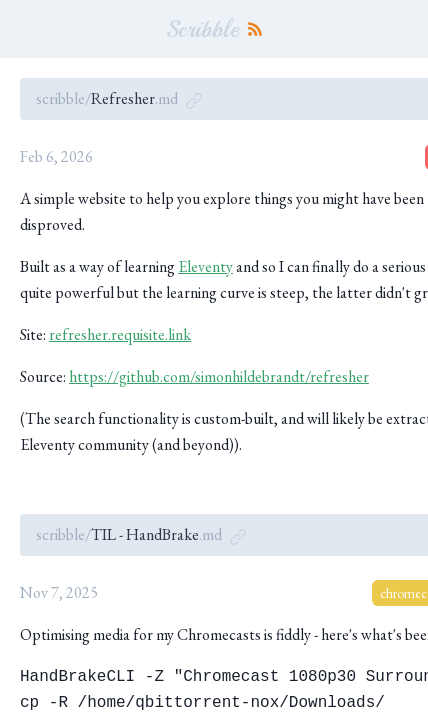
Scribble (202, 29)
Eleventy (205, 266)
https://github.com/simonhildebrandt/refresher (219, 376)
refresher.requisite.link (120, 334)
